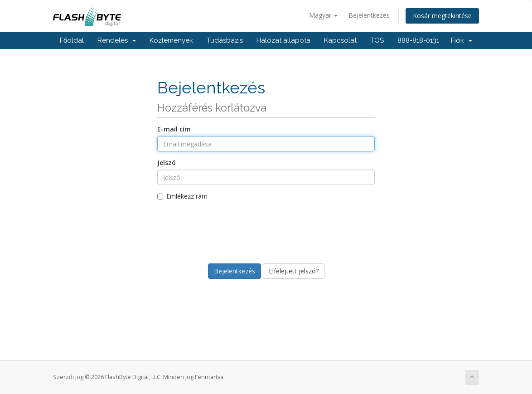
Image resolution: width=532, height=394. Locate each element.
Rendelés (117, 40)
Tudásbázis (225, 40)
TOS (377, 40)
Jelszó (167, 163)
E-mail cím (174, 129)
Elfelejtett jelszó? (294, 271)
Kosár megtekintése (442, 16)
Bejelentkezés (369, 15)
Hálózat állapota (283, 40)
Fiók (462, 40)
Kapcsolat (340, 40)
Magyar (323, 15)
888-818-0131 (418, 40)
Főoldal (72, 40)
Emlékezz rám (182, 196)
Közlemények (171, 40)
